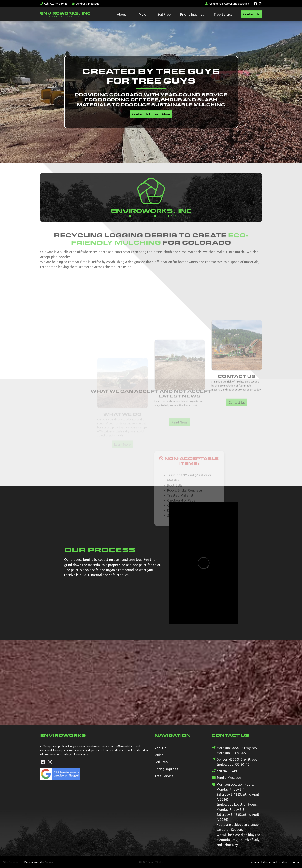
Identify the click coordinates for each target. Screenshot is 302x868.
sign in (295, 862)
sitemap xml (270, 862)
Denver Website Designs (39, 862)
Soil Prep (164, 14)
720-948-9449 (224, 771)
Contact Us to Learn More (151, 114)
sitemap (255, 862)
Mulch (143, 14)
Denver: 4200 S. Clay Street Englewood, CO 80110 (234, 761)
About (122, 14)
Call (54, 4)
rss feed (284, 862)
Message (85, 4)
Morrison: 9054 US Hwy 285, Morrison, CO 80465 (234, 750)
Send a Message (226, 778)
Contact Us (251, 14)
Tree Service (223, 14)
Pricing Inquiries (192, 14)
